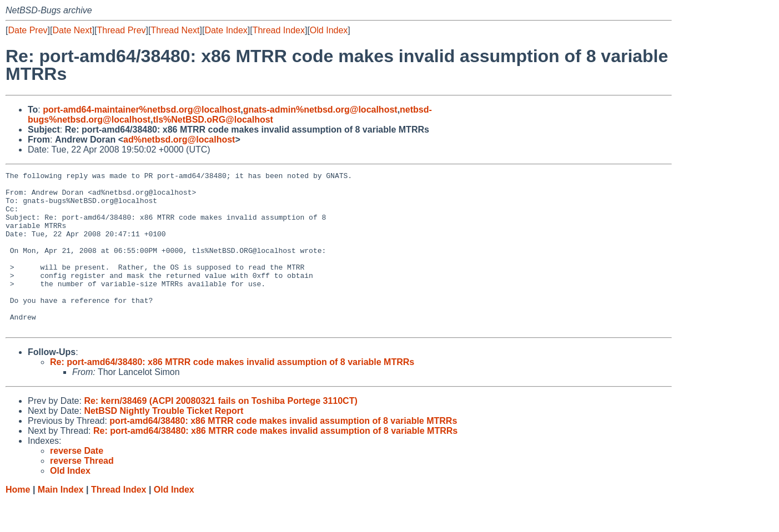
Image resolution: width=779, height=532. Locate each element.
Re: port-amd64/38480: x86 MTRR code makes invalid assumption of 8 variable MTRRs (232, 394)
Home (18, 521)
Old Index (329, 30)
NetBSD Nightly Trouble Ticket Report (164, 442)
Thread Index (279, 30)
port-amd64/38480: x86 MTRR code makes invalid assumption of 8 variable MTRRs (283, 452)
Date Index (226, 30)
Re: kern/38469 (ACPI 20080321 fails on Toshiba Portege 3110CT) (220, 432)
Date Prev (27, 30)
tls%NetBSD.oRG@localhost (213, 120)
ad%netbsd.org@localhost (179, 140)
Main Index (61, 521)
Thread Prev (122, 30)
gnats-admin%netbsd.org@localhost (320, 110)
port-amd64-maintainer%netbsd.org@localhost (142, 110)
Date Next (72, 30)
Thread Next (175, 30)
